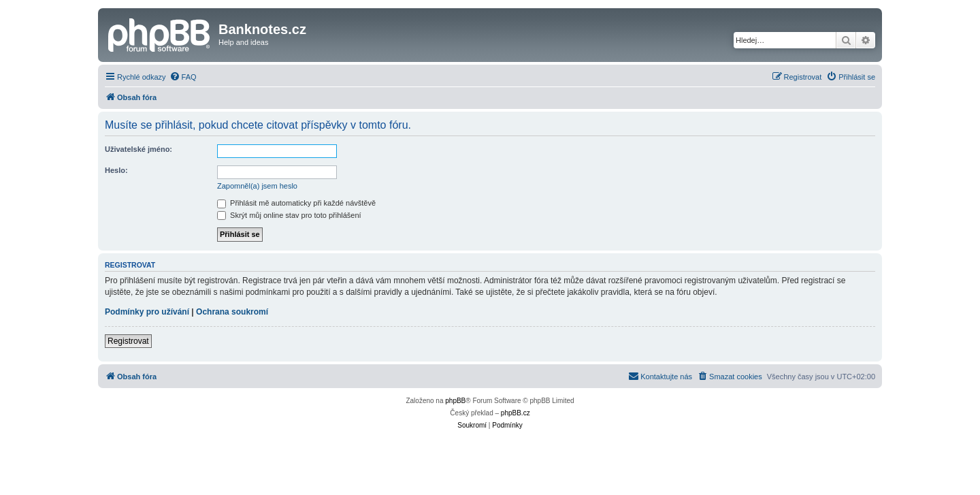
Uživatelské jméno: (138, 149)
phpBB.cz (516, 413)
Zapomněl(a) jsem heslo (257, 186)
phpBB (455, 401)
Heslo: (116, 170)
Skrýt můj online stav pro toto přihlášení (289, 215)
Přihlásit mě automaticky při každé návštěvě (296, 203)
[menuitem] (183, 77)
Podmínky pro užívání (147, 312)
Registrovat (128, 341)
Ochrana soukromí (232, 312)
